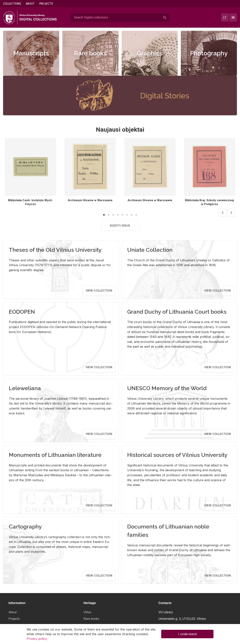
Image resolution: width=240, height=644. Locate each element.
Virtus (88, 612)
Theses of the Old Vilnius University (55, 250)
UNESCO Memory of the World (167, 388)
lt (225, 17)
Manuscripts (31, 53)
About (30, 4)
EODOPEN (22, 312)
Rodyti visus (120, 226)
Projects (46, 4)
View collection (99, 290)
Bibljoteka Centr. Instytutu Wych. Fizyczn (30, 202)
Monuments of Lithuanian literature (55, 455)
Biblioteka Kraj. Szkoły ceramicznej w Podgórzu (209, 202)
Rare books (90, 53)
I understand (187, 634)
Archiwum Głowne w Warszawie (90, 200)
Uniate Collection (150, 250)
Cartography (25, 527)
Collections (12, 4)
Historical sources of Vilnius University (177, 455)
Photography (209, 53)
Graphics (150, 53)
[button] (223, 213)
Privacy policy (37, 639)
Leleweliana (25, 388)
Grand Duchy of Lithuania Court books (177, 312)
